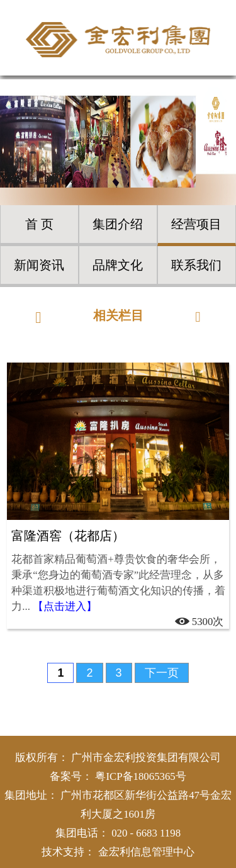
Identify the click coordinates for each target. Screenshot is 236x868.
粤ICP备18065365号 (140, 776)
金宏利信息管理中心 (146, 852)
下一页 (162, 673)
